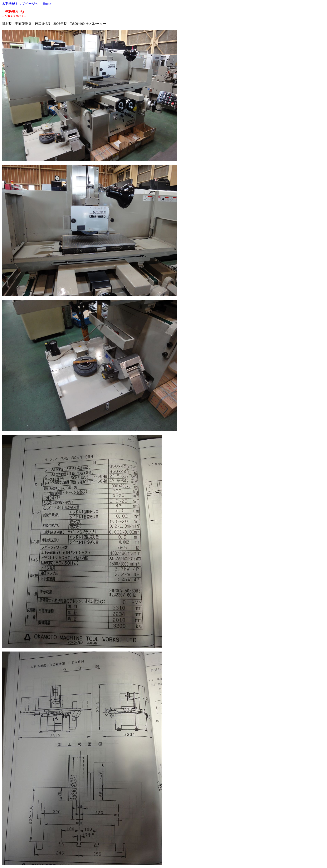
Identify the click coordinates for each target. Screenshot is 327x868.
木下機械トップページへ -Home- (27, 4)
